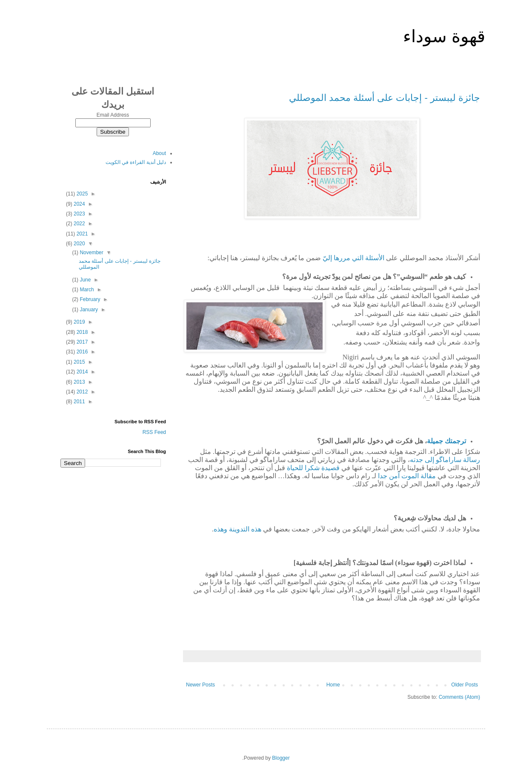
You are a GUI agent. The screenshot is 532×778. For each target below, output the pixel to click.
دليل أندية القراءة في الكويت (136, 162)
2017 (81, 342)
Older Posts (465, 685)
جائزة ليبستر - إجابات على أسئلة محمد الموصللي (385, 98)
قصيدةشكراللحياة (313, 468)
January (88, 310)
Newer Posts (200, 685)
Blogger (281, 758)
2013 (79, 382)
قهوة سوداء (444, 36)
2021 (81, 234)
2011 (79, 402)
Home (333, 685)
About (159, 153)
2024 (79, 204)
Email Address (113, 115)
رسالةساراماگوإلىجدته (445, 460)
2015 (79, 362)
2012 (81, 392)
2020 (79, 244)
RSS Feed (154, 432)
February (89, 299)
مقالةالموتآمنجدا (407, 476)
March (86, 290)
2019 (79, 322)
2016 (81, 352)
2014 (81, 372)
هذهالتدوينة (245, 529)
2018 (81, 332)
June (84, 280)
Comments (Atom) (459, 697)
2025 (81, 194)
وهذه (220, 529)
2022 (79, 224)
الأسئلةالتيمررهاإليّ (353, 258)
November (91, 253)
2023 (79, 214)
